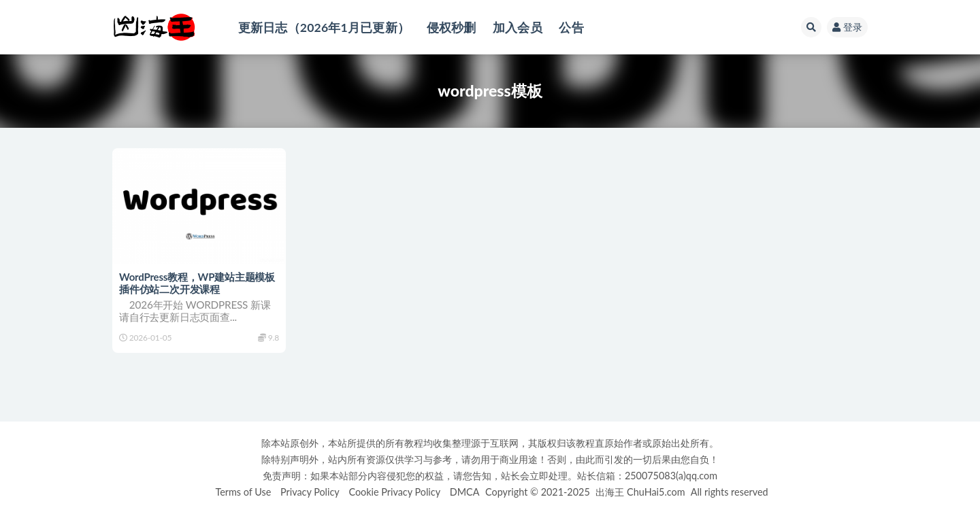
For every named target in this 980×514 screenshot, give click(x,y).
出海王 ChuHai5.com (640, 492)
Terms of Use (243, 492)
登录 (847, 27)
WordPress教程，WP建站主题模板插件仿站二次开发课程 (197, 283)
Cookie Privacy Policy (394, 492)
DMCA (465, 492)
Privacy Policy (310, 492)
